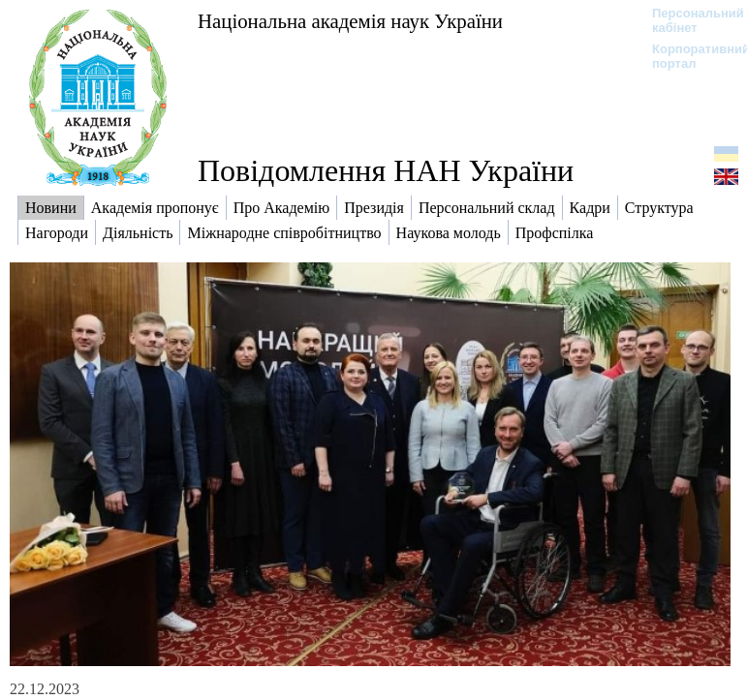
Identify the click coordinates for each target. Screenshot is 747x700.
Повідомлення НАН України (386, 170)
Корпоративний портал (688, 56)
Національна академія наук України (350, 21)
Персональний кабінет (688, 20)
